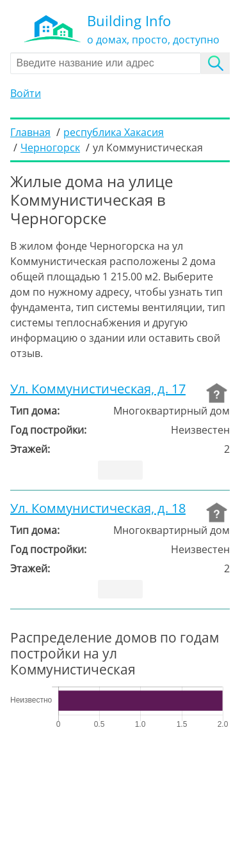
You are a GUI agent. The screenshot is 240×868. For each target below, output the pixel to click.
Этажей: (30, 449)
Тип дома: (35, 411)
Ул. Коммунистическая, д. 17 (98, 389)
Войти (26, 93)
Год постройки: (48, 430)
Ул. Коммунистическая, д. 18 (98, 508)
